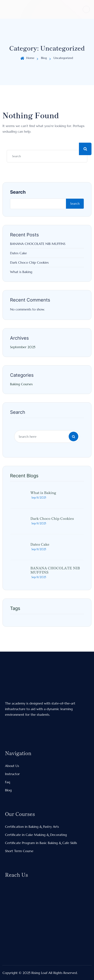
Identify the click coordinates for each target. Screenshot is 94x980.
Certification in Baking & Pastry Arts (32, 827)
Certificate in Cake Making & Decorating (36, 835)
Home (30, 58)
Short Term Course (19, 851)
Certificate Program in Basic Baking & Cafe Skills (41, 843)
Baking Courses (21, 384)
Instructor (12, 774)
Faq (8, 782)
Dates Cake (18, 253)
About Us (12, 766)
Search (18, 192)
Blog (44, 58)
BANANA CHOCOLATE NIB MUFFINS (38, 244)
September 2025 (23, 347)
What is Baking (21, 272)
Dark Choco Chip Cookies (29, 262)
